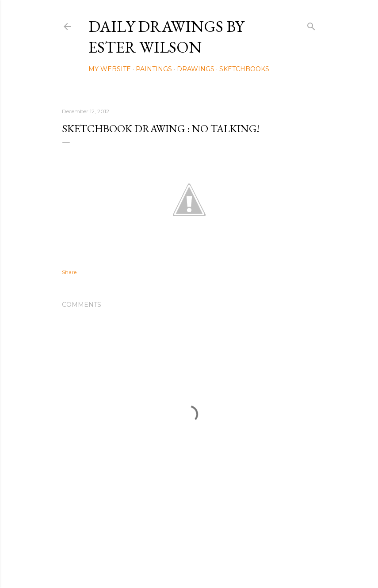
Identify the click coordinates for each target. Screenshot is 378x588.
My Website (110, 69)
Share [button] (69, 272)
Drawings (196, 69)
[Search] (311, 25)
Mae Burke (213, 563)
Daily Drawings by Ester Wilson (166, 37)
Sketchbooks (244, 69)
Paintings (154, 69)
